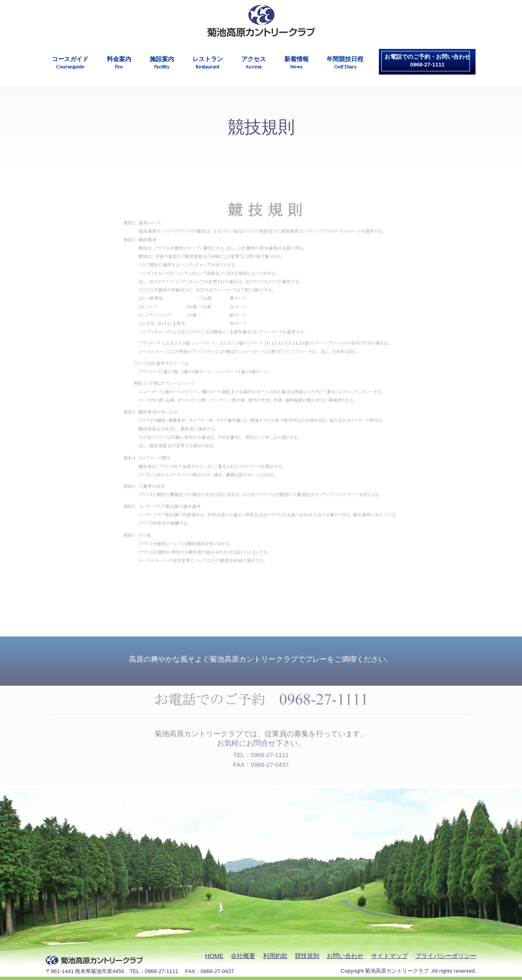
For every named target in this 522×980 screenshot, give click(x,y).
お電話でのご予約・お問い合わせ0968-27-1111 (427, 61)
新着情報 (296, 63)
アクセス (254, 63)
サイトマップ (389, 956)
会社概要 (243, 956)
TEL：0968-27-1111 (261, 752)
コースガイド (70, 63)
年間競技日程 (345, 63)
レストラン (208, 63)
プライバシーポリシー (446, 956)
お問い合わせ (345, 956)
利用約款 (275, 956)
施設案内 (162, 63)
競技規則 (307, 956)
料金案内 (119, 63)
